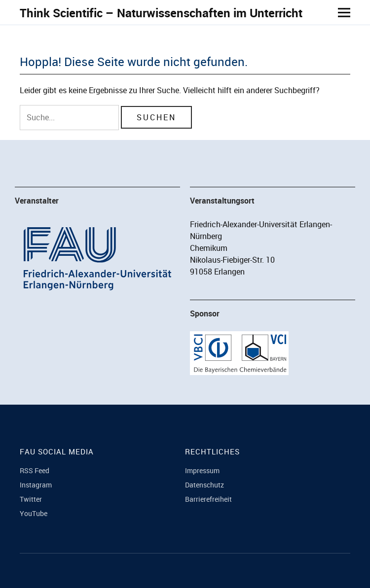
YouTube (34, 513)
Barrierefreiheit (208, 499)
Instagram (36, 485)
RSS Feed (35, 470)
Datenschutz (204, 485)
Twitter (31, 499)
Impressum (202, 470)
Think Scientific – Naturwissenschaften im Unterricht (161, 13)
